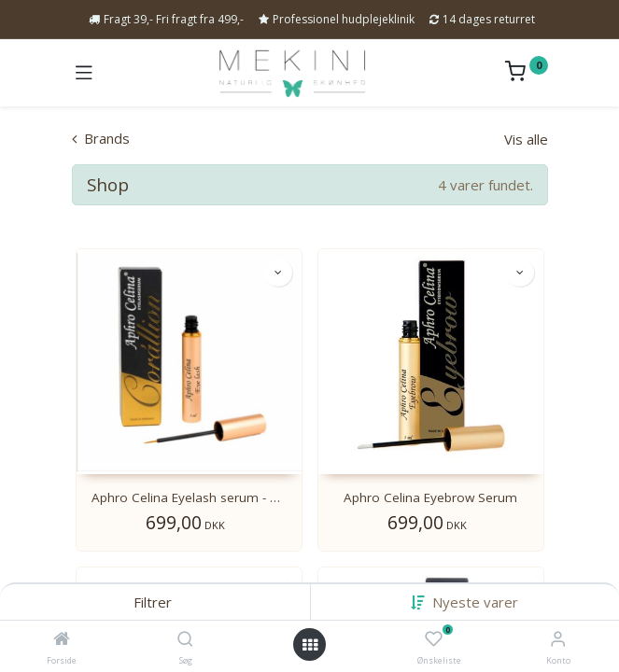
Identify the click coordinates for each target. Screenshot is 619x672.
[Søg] (185, 639)
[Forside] (62, 639)
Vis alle (526, 139)
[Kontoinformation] (558, 638)
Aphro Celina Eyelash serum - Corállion (189, 497)
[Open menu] (310, 645)
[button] (475, 602)
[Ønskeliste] (434, 639)
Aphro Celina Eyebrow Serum (430, 497)
